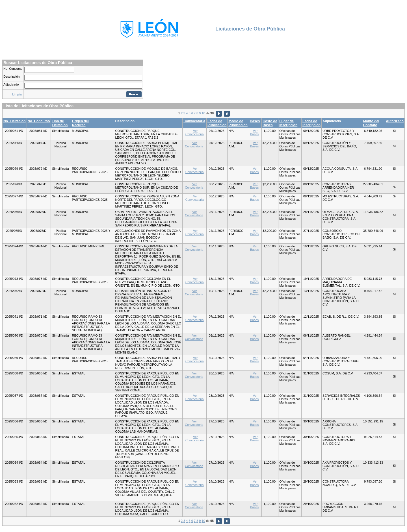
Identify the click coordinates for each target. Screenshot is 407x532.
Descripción (11, 77)
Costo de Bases (270, 123)
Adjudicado (11, 84)
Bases (255, 121)
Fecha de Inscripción (311, 123)
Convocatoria (194, 121)
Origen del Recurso (80, 123)
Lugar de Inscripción (288, 123)
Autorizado (395, 121)
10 (203, 114)
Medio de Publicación (238, 123)
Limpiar (17, 94)
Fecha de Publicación (217, 123)
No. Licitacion (15, 121)
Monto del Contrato (371, 123)
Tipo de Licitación (60, 123)
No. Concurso (13, 69)
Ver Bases (255, 132)
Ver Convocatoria (195, 132)
